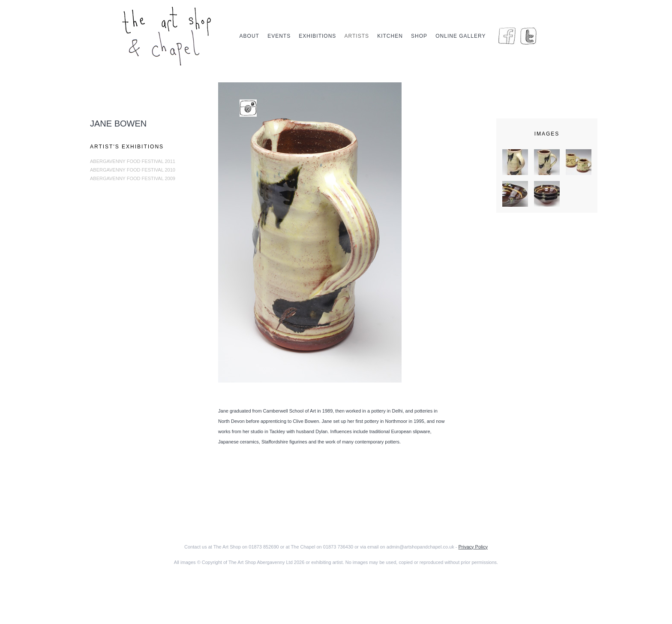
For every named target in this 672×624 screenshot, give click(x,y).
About (249, 36)
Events (279, 36)
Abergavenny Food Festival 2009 (133, 178)
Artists (357, 36)
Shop (419, 36)
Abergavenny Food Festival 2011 (133, 161)
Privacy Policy (473, 547)
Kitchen (390, 36)
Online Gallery (460, 36)
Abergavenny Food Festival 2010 (133, 170)
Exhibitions (317, 36)
